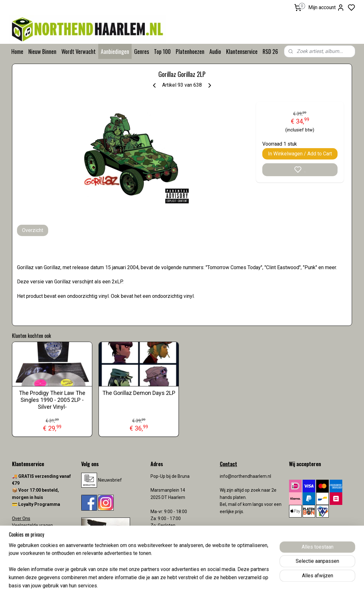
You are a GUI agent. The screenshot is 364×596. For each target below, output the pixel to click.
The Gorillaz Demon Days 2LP (139, 393)
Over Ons (21, 518)
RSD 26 (270, 51)
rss (219, 584)
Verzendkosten (28, 540)
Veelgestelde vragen (32, 525)
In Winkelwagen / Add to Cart (300, 154)
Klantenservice (242, 51)
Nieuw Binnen (42, 51)
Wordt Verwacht (79, 51)
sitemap (207, 584)
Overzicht (33, 230)
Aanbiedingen (115, 51)
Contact (20, 533)
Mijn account (326, 8)
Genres (142, 51)
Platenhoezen (190, 51)
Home (17, 51)
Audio (215, 51)
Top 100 (162, 51)
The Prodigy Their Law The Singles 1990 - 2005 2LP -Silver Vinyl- (52, 400)
